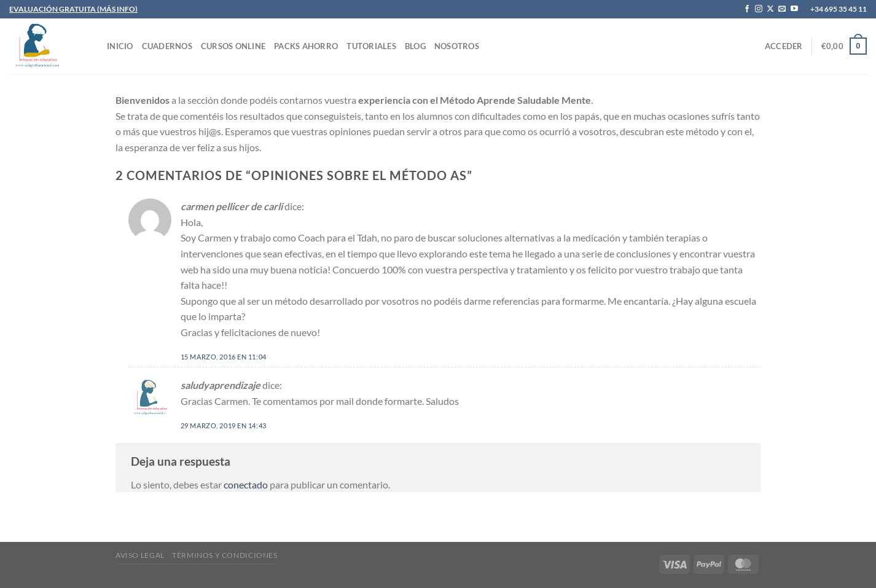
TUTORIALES (371, 46)
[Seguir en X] (770, 9)
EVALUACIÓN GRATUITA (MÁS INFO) (73, 9)
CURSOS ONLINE (233, 46)
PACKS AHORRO (306, 46)
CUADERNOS (167, 46)
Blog (415, 46)
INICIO (120, 46)
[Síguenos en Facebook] (747, 9)
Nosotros (457, 46)
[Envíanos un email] (782, 9)
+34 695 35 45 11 (839, 9)
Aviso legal (140, 555)
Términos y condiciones (225, 555)
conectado (246, 484)
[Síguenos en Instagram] (759, 9)
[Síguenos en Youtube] (794, 9)
